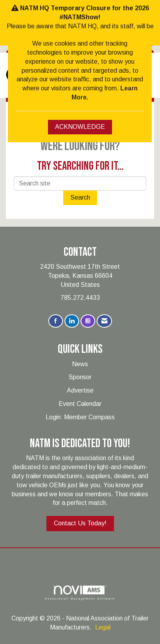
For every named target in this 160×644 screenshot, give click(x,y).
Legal (103, 627)
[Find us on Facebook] (56, 321)
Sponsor (80, 377)
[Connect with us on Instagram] (88, 321)
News (80, 364)
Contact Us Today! (80, 523)
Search (80, 197)
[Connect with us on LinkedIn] (72, 321)
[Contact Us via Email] (104, 321)
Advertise (80, 390)
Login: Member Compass (80, 417)
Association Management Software (80, 593)
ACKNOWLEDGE (80, 127)
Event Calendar (80, 404)
